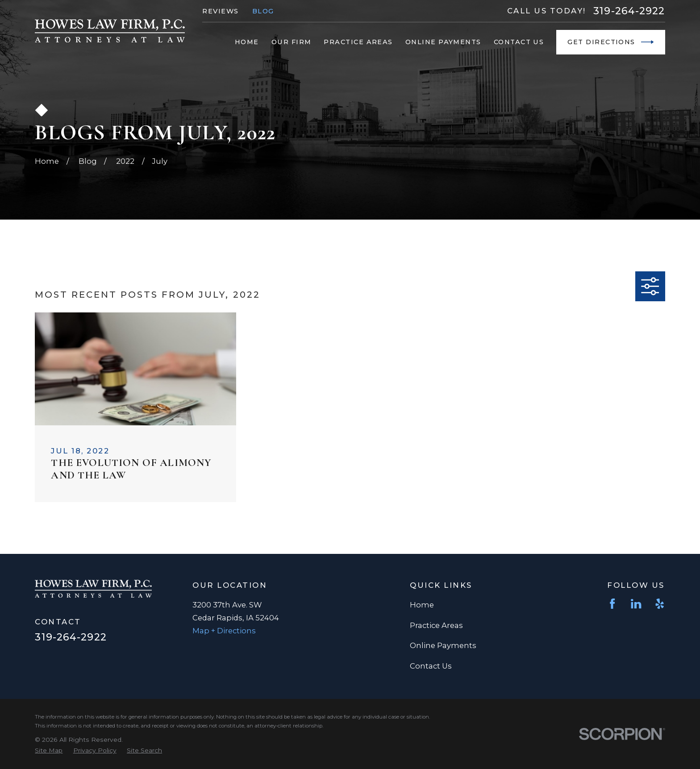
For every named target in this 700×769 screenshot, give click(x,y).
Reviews (220, 11)
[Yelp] (660, 604)
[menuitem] (49, 750)
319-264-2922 (629, 11)
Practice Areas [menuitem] (358, 42)
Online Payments (443, 645)
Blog (263, 11)
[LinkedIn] (636, 604)
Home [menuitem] (247, 42)
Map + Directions (224, 631)
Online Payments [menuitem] (443, 42)
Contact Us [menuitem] (519, 42)
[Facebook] (612, 604)
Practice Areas (436, 625)
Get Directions (610, 42)
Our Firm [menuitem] (292, 42)
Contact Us (431, 666)
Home (422, 605)
